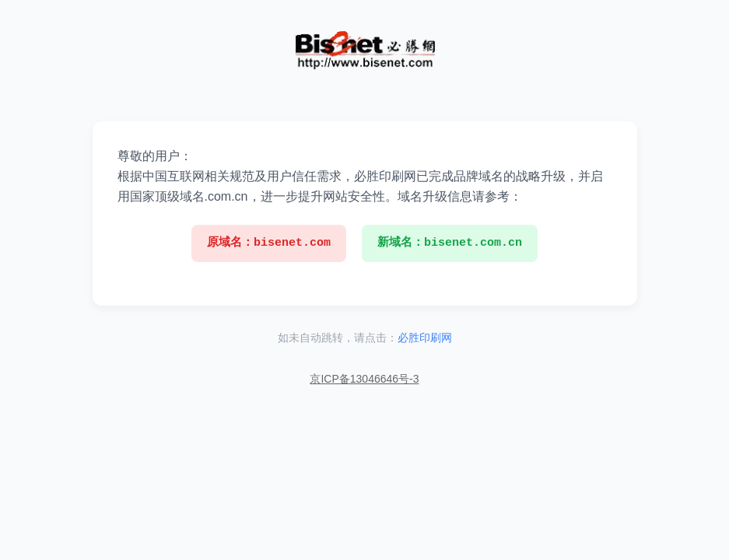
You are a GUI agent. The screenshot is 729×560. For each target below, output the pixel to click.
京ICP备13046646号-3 (364, 379)
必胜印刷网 (425, 338)
